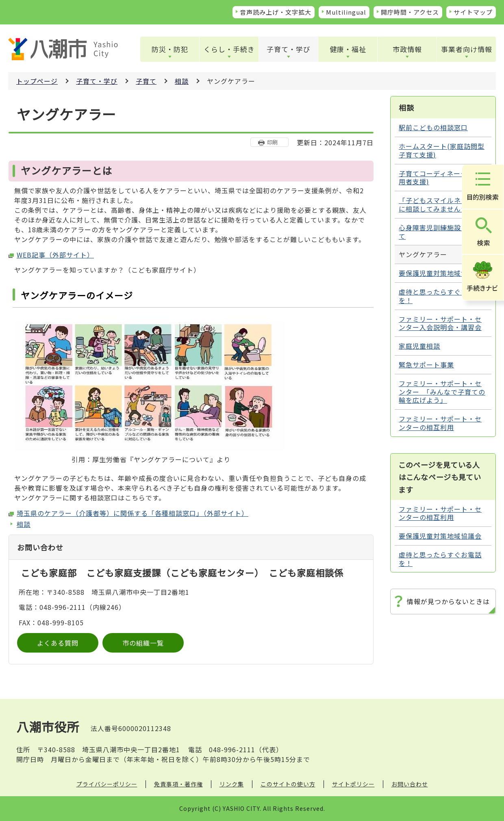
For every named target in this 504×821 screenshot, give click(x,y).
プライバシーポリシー (107, 784)
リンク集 (232, 784)
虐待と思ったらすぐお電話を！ (440, 296)
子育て (146, 81)
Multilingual (346, 12)
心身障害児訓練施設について (440, 232)
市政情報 (407, 49)
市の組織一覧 (143, 643)
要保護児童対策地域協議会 (440, 273)
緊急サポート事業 (426, 365)
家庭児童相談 (419, 346)
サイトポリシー (353, 784)
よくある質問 (58, 643)
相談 (182, 81)
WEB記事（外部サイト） (55, 255)
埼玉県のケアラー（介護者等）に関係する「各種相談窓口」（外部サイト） (133, 513)
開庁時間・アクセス (410, 12)
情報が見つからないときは (448, 601)
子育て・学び (289, 49)
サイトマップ (473, 12)
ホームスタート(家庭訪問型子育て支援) (442, 150)
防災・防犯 (170, 49)
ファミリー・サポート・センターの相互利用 (440, 423)
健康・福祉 (348, 49)
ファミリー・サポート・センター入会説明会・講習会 (440, 323)
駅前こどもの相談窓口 (433, 127)
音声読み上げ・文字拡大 (276, 12)
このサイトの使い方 (288, 784)
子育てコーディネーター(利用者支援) (441, 178)
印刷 (272, 142)
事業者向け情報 (467, 49)
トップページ (37, 81)
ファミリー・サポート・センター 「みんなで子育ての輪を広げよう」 (442, 392)
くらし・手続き (229, 49)
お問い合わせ (410, 784)
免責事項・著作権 (178, 784)
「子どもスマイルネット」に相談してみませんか (440, 204)
